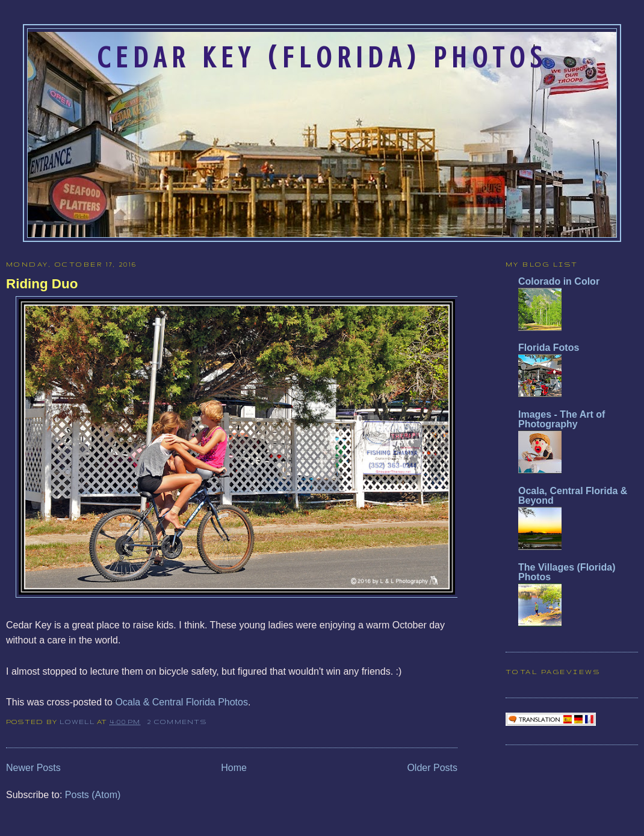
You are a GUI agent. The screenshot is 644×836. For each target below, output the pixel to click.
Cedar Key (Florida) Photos (322, 58)
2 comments (177, 722)
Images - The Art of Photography (562, 419)
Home (234, 768)
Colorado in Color (559, 281)
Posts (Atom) (93, 795)
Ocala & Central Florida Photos (181, 702)
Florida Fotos (549, 348)
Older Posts (432, 768)
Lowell (78, 722)
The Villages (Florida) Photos (567, 572)
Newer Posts (33, 768)
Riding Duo (42, 284)
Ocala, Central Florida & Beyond (573, 496)
